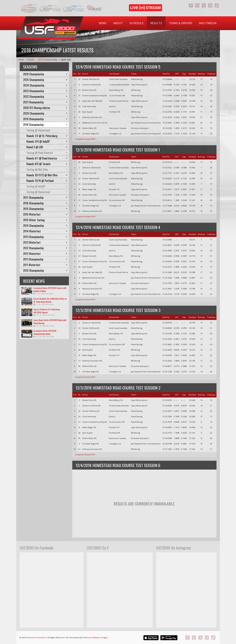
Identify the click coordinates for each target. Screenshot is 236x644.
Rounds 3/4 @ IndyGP (47, 141)
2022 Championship (45, 97)
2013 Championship (45, 237)
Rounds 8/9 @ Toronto (47, 164)
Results (156, 23)
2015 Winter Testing (45, 220)
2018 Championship (48, 60)
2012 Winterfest (45, 254)
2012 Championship (45, 248)
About (118, 23)
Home (21, 60)
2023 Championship (45, 91)
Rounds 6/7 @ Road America (47, 158)
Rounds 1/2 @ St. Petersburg (47, 136)
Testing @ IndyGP (47, 186)
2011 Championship (45, 259)
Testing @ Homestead (47, 130)
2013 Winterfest (45, 242)
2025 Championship (45, 80)
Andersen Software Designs (95, 637)
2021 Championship (45, 102)
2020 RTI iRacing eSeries (45, 108)
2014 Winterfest (45, 231)
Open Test (66, 60)
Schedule (137, 23)
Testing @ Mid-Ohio (47, 170)
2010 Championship (45, 270)
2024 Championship (45, 85)
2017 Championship (45, 198)
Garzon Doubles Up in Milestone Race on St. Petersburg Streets (50, 300)
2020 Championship (45, 113)
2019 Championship (45, 119)
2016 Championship (45, 203)
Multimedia (208, 23)
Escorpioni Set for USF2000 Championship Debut (45, 332)
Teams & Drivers (181, 23)
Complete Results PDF (85, 139)
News (103, 23)
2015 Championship (45, 209)
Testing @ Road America (47, 153)
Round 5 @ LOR (47, 147)
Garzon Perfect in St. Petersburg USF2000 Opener (47, 311)
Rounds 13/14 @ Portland (47, 181)
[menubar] (158, 23)
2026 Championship (45, 74)
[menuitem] (103, 23)
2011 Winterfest (45, 265)
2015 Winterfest (45, 214)
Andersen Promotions (36, 637)
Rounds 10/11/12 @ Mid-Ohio (47, 175)
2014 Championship (45, 226)
